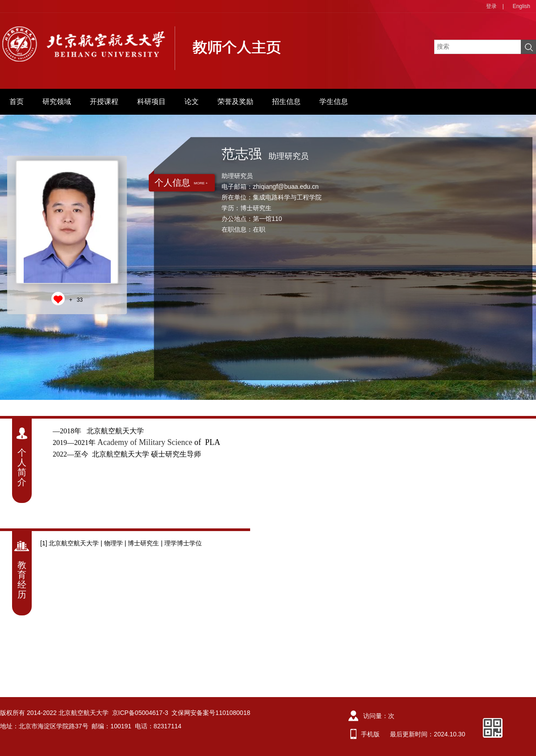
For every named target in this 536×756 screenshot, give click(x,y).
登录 (491, 6)
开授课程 (104, 102)
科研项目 (151, 102)
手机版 (370, 734)
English (521, 6)
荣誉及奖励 (235, 102)
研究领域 (57, 102)
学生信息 (334, 102)
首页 (17, 102)
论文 (192, 102)
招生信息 (286, 102)
